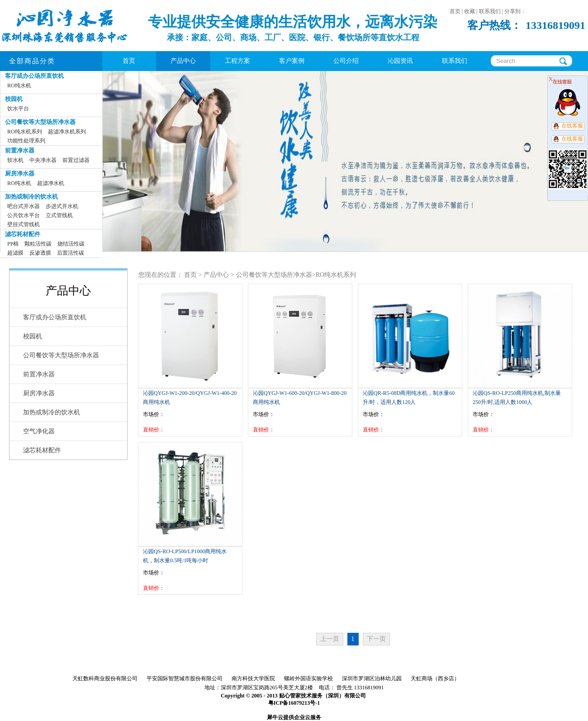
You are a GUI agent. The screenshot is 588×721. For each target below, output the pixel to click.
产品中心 (216, 275)
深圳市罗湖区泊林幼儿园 (372, 678)
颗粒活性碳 (38, 244)
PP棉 (13, 244)
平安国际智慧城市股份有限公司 (185, 678)
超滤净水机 (51, 183)
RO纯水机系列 (25, 132)
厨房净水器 (20, 173)
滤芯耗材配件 (23, 234)
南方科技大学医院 (253, 678)
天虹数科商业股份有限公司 (105, 678)
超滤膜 (15, 253)
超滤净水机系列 (67, 132)
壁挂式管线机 (24, 224)
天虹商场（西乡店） (435, 678)
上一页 (330, 639)
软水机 (15, 160)
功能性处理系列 (26, 141)
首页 (129, 61)
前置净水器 (20, 150)
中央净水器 (43, 160)
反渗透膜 (40, 253)
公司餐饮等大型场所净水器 (40, 122)
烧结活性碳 (71, 244)
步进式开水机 (62, 206)
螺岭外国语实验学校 (308, 678)
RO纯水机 (19, 85)
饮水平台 (18, 109)
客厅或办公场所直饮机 (34, 76)
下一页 (376, 639)
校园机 (14, 99)
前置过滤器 (76, 160)
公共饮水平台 (24, 215)
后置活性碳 (71, 253)
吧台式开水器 (24, 206)
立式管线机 (59, 215)
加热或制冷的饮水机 (31, 197)
